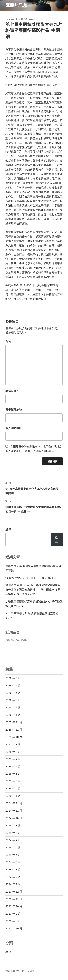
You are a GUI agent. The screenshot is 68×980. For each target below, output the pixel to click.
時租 (44, 170)
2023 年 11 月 (14, 899)
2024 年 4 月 (13, 862)
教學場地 (38, 210)
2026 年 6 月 (13, 678)
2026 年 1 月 (13, 715)
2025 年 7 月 (13, 759)
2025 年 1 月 (13, 796)
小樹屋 (15, 250)
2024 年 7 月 (13, 840)
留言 (9, 341)
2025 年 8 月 (13, 752)
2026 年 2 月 (13, 707)
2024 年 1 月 (13, 884)
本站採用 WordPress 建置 (20, 971)
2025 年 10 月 (14, 737)
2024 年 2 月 (13, 877)
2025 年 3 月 (13, 781)
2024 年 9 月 (13, 825)
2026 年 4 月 (13, 693)
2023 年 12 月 (14, 892)
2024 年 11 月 (14, 811)
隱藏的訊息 (16, 5)
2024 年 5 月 (13, 855)
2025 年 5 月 (13, 774)
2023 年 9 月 (13, 914)
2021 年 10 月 (14, 928)
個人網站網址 (14, 428)
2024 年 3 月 (13, 870)
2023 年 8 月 (13, 921)
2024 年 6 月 (13, 847)
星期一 (10, 952)
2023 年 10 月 (14, 906)
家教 (16, 232)
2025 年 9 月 (13, 744)
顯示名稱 (12, 391)
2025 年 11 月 (14, 730)
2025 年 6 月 (13, 766)
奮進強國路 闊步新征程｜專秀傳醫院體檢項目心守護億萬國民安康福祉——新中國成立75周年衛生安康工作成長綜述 (33, 590)
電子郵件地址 (15, 410)
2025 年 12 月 (14, 722)
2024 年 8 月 (13, 833)
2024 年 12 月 (14, 803)
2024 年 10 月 (14, 818)
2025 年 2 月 (13, 788)
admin (32, 19)
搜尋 (8, 529)
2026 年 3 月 (13, 700)
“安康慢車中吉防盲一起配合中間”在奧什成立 (32, 578)
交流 (24, 147)
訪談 (11, 277)
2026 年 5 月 (13, 685)
